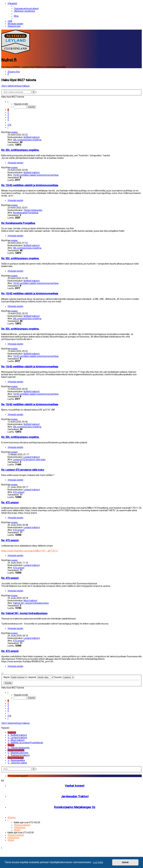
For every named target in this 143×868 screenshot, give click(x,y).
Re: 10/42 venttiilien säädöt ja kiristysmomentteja (30, 185)
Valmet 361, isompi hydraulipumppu (31, 603)
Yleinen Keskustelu (33, 210)
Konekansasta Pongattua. (26, 212)
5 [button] (8, 120)
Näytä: (15, 677)
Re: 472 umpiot (10, 502)
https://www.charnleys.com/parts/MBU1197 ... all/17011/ (30, 550)
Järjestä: (41, 677)
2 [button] (8, 112)
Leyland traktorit (32, 457)
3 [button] (8, 115)
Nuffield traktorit (32, 137)
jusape (14, 132)
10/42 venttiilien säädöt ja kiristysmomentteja (36, 175)
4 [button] (8, 117)
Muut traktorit (30, 600)
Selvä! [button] (125, 862)
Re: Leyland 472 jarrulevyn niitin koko (23, 470)
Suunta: (64, 677)
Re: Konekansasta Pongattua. (18, 223)
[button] (8, 101)
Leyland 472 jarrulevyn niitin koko (29, 459)
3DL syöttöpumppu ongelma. (27, 139)
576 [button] (9, 125)
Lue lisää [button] (98, 862)
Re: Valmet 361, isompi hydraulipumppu (24, 613)
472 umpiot (19, 492)
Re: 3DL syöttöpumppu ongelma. (20, 150)
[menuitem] (26, 9)
